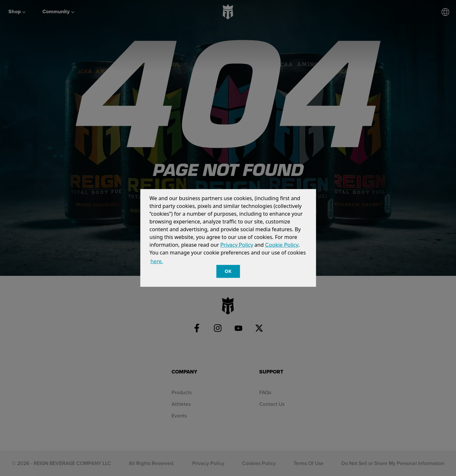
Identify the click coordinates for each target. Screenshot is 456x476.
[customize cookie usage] (170, 263)
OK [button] (228, 271)
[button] (167, 262)
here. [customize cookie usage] (157, 261)
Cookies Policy (259, 463)
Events (179, 416)
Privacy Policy (237, 245)
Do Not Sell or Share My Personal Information (393, 463)
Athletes (181, 404)
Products (182, 392)
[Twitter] (259, 328)
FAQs (265, 392)
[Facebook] (197, 328)
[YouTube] (239, 328)
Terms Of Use (309, 463)
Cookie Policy (282, 245)
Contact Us (272, 404)
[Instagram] (218, 328)
